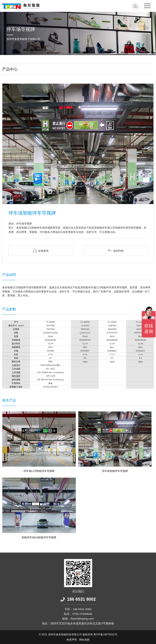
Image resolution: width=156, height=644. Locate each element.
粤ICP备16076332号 (105, 635)
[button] (76, 200)
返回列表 (116, 251)
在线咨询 (40, 251)
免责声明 (72, 640)
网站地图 (84, 640)
